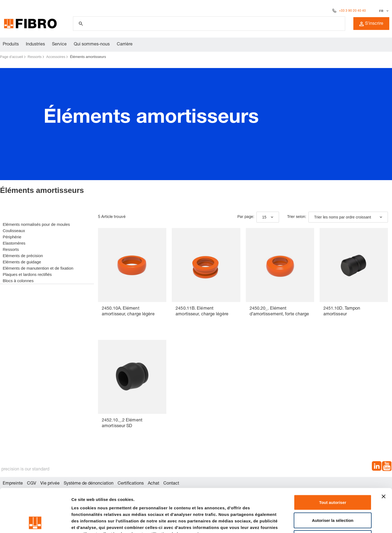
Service (59, 45)
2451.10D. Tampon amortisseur (342, 312)
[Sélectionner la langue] (383, 11)
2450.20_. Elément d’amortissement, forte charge (279, 312)
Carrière (125, 45)
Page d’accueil (12, 57)
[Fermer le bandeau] (384, 456)
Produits (11, 45)
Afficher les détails (300, 522)
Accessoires (56, 57)
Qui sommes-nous (92, 45)
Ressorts (35, 57)
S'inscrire (371, 24)
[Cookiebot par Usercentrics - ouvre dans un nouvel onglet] (35, 522)
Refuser (333, 497)
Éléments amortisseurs (88, 57)
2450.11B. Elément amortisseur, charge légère (202, 312)
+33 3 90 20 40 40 (352, 11)
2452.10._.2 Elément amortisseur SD (122, 423)
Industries (35, 45)
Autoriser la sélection (333, 480)
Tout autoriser (333, 462)
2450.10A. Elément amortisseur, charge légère (128, 312)
